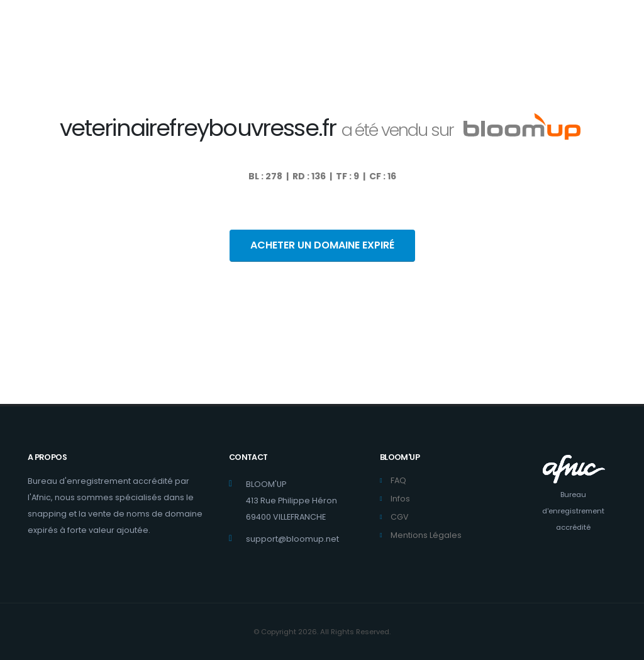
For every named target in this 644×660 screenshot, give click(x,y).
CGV (400, 517)
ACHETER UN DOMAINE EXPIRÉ (322, 245)
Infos (400, 499)
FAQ (398, 480)
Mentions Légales (426, 535)
